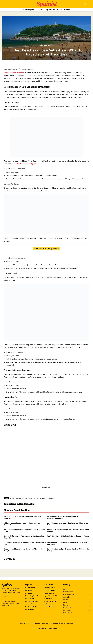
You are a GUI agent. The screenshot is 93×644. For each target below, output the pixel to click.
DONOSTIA (19, 498)
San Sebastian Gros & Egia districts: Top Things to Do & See (68, 524)
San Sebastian (46, 45)
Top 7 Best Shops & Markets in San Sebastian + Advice (68, 536)
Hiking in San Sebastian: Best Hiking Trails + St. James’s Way (22, 524)
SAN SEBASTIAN (30, 498)
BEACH (12, 498)
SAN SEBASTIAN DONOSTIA (45, 498)
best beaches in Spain (27, 164)
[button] (85, 4)
